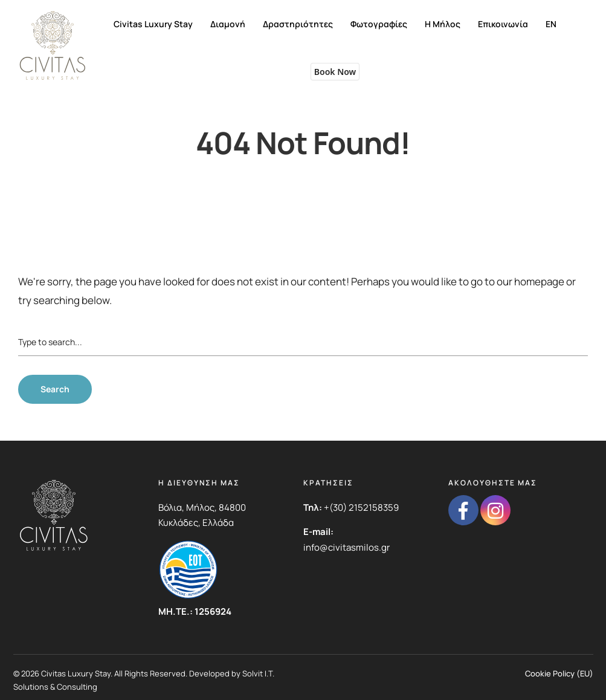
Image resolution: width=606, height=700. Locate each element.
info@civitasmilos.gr (347, 547)
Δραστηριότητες (298, 24)
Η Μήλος (443, 24)
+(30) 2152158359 (361, 507)
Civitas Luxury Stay (153, 24)
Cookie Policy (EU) (559, 673)
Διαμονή (228, 24)
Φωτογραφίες (379, 24)
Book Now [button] (335, 72)
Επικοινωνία (503, 24)
